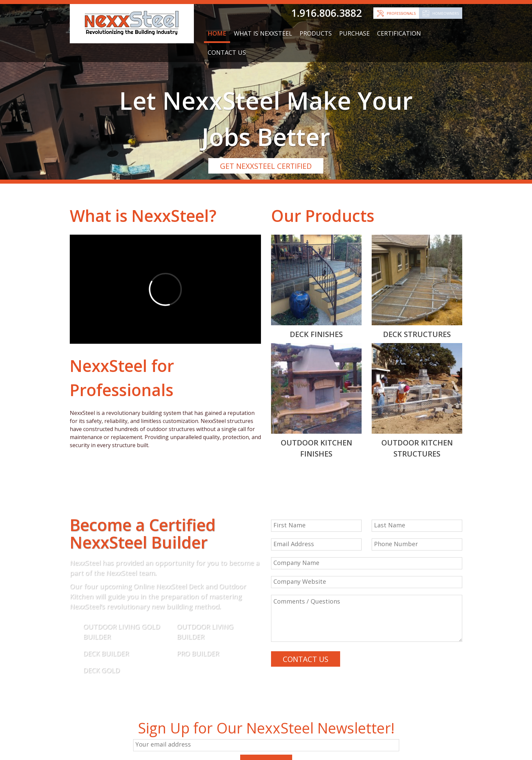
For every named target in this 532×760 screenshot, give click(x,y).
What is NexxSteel (263, 33)
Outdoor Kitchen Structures (417, 448)
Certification (399, 33)
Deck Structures (417, 334)
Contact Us (227, 52)
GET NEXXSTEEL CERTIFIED (266, 166)
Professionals (401, 13)
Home (217, 33)
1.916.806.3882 (327, 13)
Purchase (354, 33)
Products (316, 33)
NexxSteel (170, 216)
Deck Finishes (316, 334)
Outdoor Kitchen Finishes (316, 448)
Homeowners (446, 13)
